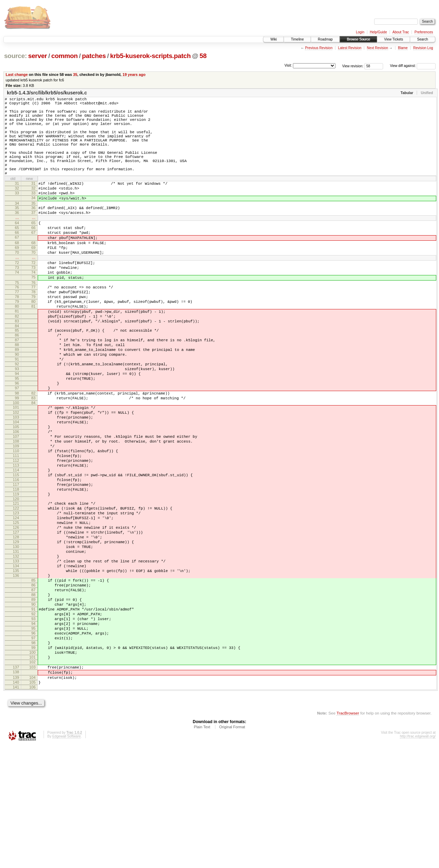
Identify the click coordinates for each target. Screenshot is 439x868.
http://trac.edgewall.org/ (418, 859)
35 (75, 75)
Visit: (288, 65)
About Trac (401, 32)
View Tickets (394, 39)
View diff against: (413, 66)
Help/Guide (378, 32)
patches (94, 56)
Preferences (424, 32)
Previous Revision (319, 48)
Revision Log (423, 48)
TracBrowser (348, 836)
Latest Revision (349, 48)
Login (360, 32)
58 (203, 56)
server (38, 56)
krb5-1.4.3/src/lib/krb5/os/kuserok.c (47, 93)
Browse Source (358, 39)
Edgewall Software (66, 859)
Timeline (297, 39)
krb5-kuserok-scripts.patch (150, 56)
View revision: (353, 66)
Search (423, 39)
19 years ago (134, 75)
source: (15, 56)
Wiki (274, 39)
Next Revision (378, 48)
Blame (403, 48)
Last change (17, 75)
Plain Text (202, 849)
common (64, 56)
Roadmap (325, 39)
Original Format (232, 849)
